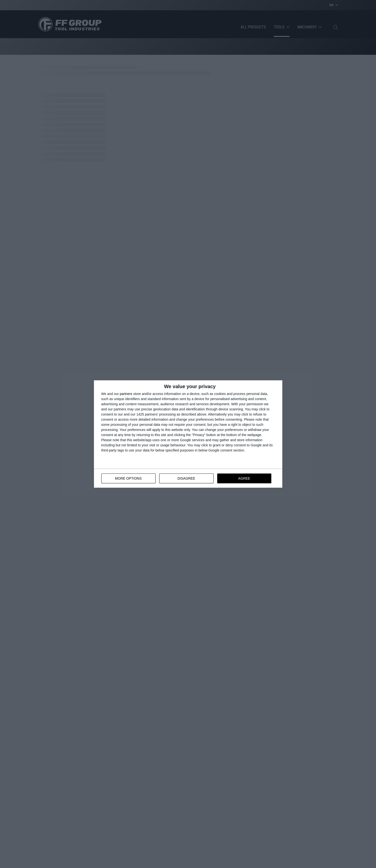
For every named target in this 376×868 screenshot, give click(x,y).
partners (126, 394)
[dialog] (188, 434)
